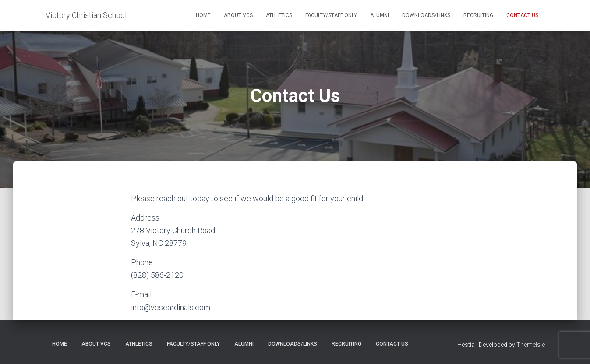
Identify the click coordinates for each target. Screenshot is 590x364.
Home (203, 15)
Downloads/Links (426, 15)
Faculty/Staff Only (331, 15)
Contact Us (522, 15)
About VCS (238, 15)
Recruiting (478, 15)
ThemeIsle (531, 345)
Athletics (279, 15)
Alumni (380, 15)
